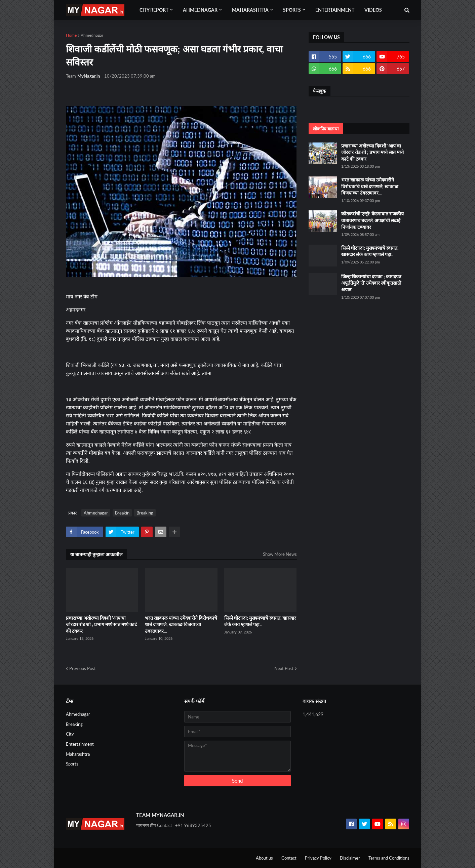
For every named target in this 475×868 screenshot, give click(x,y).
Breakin (122, 513)
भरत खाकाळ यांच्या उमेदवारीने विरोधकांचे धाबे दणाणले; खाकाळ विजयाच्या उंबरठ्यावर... (181, 624)
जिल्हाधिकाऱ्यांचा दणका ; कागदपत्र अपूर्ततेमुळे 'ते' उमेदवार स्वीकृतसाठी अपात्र (371, 283)
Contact (289, 858)
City (70, 734)
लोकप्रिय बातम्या (326, 129)
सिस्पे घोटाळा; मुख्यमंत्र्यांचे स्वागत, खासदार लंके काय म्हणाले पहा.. (260, 621)
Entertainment (80, 744)
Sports (72, 764)
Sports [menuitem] (292, 10)
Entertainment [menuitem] (335, 10)
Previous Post (83, 668)
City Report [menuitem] (154, 10)
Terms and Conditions (389, 858)
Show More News (280, 554)
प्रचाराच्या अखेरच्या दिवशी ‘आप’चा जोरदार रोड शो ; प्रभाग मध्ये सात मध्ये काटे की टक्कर (101, 624)
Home (71, 35)
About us (264, 858)
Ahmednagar (92, 35)
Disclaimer (350, 858)
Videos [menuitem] (373, 10)
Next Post (284, 668)
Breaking (145, 513)
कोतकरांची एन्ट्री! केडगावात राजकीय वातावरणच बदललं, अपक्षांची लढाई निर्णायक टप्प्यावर (372, 220)
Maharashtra (78, 754)
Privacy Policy (318, 858)
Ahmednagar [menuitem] (200, 10)
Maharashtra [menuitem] (250, 10)
